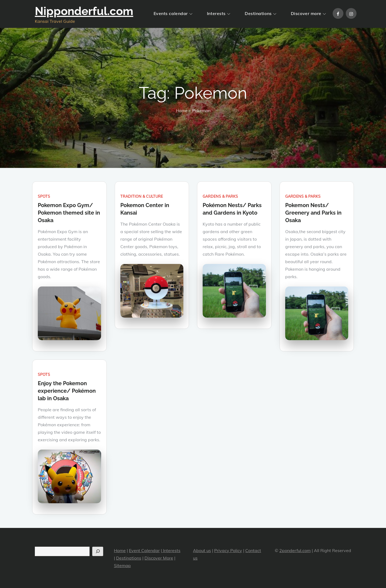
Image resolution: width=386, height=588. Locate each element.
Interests (219, 13)
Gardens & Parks (220, 196)
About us (202, 550)
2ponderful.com (295, 550)
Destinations (261, 13)
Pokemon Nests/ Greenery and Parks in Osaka (313, 213)
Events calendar (173, 13)
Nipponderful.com (84, 11)
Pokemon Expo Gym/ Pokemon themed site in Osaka (69, 213)
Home (120, 550)
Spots (44, 196)
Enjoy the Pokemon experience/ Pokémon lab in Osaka (67, 391)
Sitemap (122, 565)
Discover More (159, 558)
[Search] (98, 551)
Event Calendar (144, 550)
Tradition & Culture (142, 196)
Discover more (308, 13)
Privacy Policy (228, 550)
